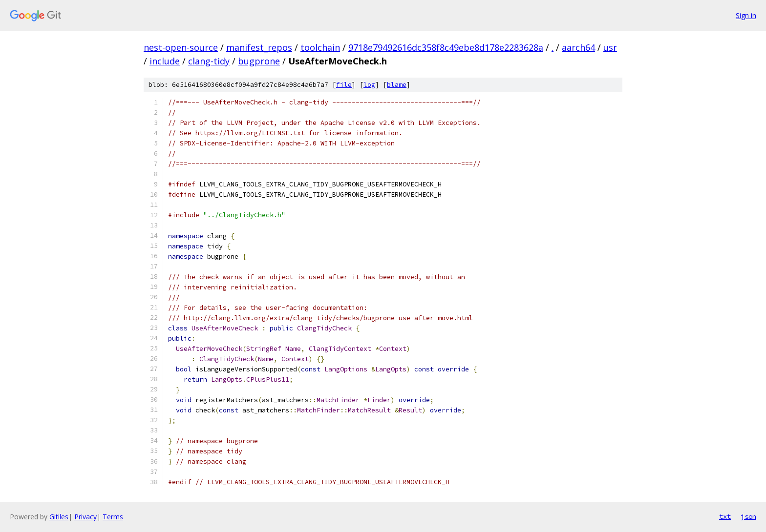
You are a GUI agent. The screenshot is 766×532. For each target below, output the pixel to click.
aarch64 (578, 47)
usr (610, 47)
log (369, 85)
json (748, 516)
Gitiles (59, 517)
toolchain (320, 47)
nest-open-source (181, 47)
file (344, 85)
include (165, 61)
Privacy (85, 517)
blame (397, 85)
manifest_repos (259, 47)
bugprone (259, 61)
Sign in (746, 15)
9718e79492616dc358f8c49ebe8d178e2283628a (446, 47)
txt (725, 516)
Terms (113, 517)
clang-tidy (209, 61)
